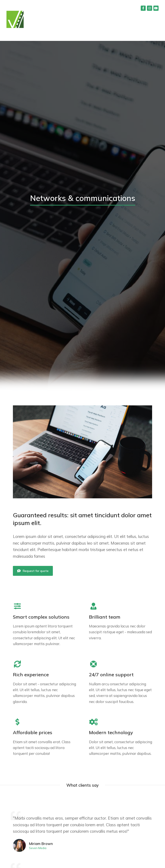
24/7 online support (111, 675)
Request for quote (33, 571)
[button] (152, 34)
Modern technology (111, 732)
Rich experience (31, 675)
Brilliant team (105, 617)
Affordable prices (33, 732)
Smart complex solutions (41, 617)
